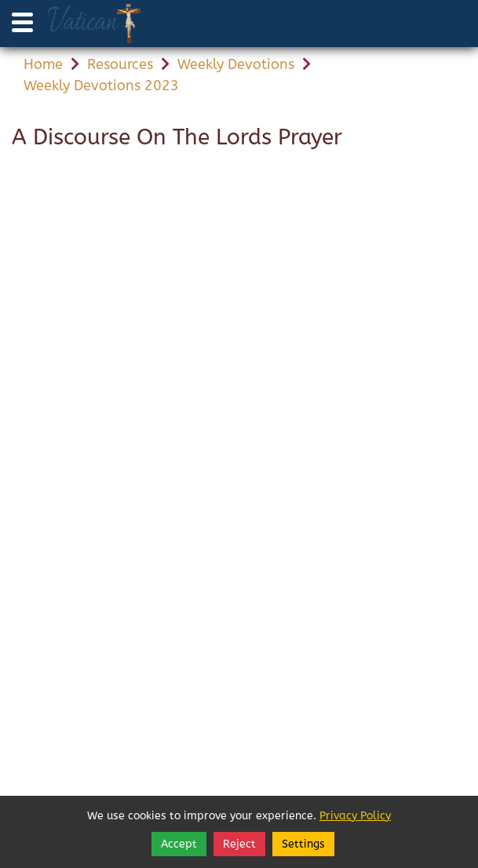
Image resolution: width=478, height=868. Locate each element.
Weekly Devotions (236, 64)
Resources (120, 64)
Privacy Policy (355, 816)
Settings (303, 844)
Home (43, 64)
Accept (179, 844)
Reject (239, 844)
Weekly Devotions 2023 (101, 86)
